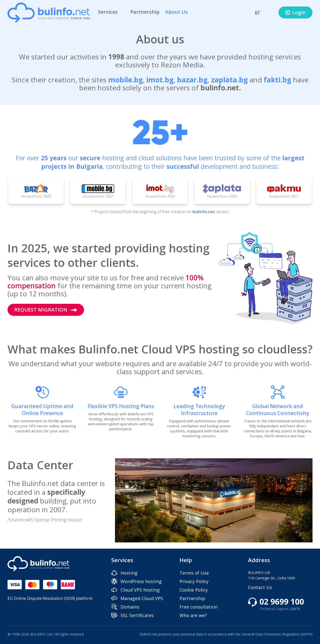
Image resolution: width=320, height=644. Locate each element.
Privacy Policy (194, 581)
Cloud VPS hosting (140, 590)
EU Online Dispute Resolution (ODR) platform (50, 598)
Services (111, 12)
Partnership (145, 12)
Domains (130, 607)
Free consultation (198, 607)
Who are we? (193, 615)
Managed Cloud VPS (142, 598)
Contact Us (260, 587)
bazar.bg (192, 80)
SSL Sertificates (137, 615)
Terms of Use (194, 573)
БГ (258, 13)
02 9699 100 (282, 605)
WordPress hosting (141, 581)
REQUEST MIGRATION (46, 310)
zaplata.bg (229, 80)
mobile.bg (125, 80)
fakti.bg (277, 80)
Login (295, 12)
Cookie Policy (194, 590)
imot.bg (160, 80)
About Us (180, 12)
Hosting (129, 573)
